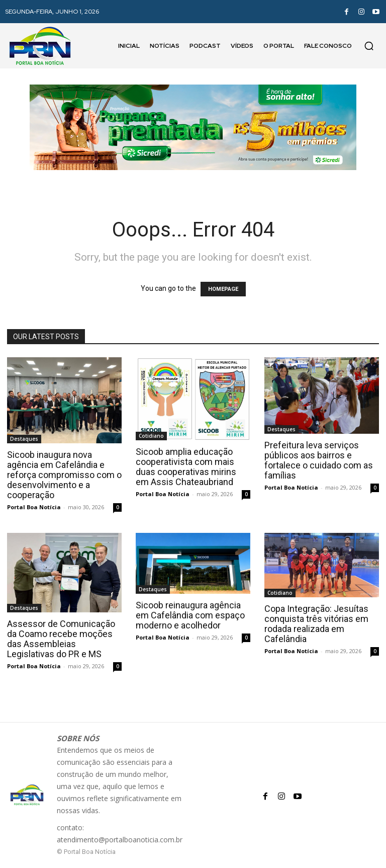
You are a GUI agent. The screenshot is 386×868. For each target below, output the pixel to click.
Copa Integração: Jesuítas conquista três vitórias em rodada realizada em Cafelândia (316, 624)
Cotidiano (151, 436)
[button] (369, 46)
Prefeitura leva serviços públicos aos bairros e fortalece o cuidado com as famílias (319, 460)
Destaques (24, 439)
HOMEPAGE (223, 289)
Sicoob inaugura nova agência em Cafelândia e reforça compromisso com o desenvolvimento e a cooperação (64, 475)
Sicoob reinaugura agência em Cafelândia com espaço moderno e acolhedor (190, 615)
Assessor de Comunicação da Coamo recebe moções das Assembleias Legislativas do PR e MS (61, 639)
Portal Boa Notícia (34, 507)
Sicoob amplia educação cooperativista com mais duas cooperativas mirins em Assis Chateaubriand (186, 467)
